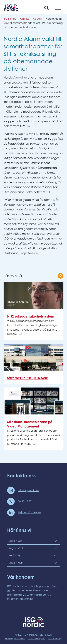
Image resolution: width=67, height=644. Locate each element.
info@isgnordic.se (28, 490)
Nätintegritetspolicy (15, 639)
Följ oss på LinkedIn (29, 512)
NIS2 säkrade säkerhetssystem (31, 316)
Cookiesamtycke (37, 639)
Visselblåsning (55, 639)
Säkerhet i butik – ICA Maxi (28, 378)
